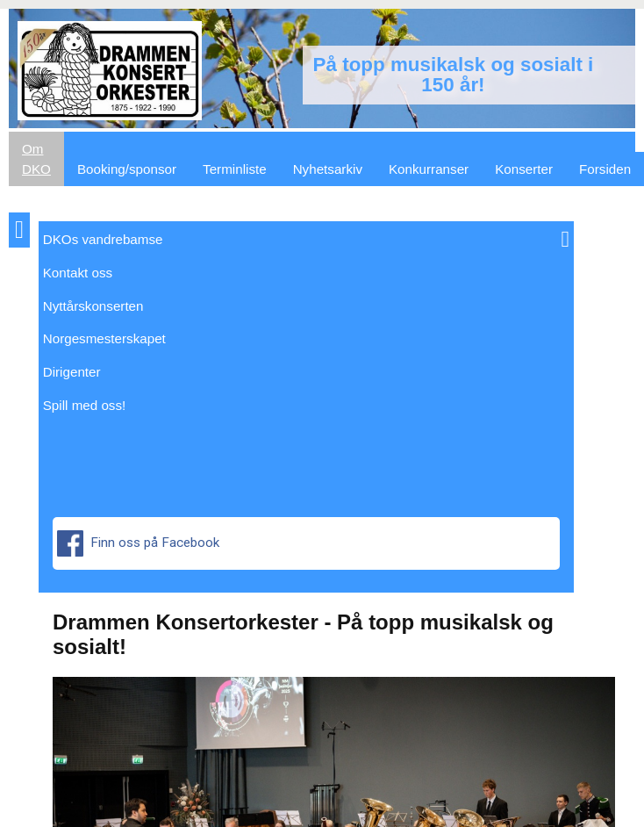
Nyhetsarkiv (328, 169)
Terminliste (235, 169)
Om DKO (36, 159)
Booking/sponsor (127, 169)
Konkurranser (429, 169)
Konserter (524, 169)
